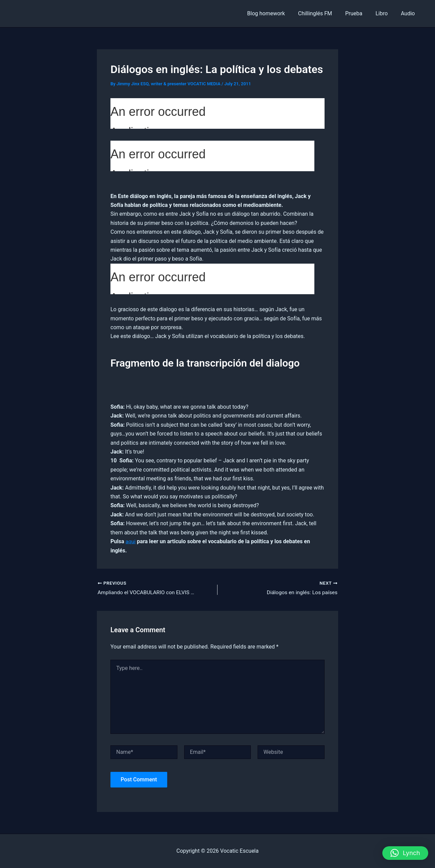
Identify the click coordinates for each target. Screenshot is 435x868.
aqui (131, 541)
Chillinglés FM (323, 13)
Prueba (359, 13)
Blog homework (276, 13)
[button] (405, 853)
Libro (385, 13)
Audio (409, 13)
